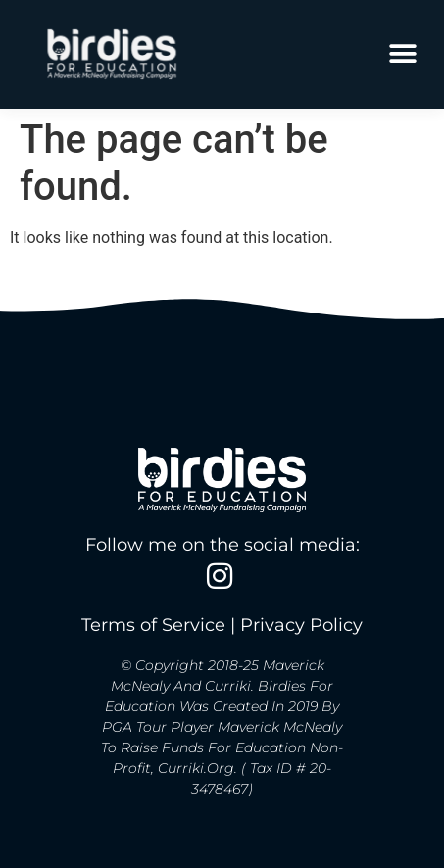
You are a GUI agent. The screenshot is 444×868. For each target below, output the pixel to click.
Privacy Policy (301, 625)
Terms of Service (153, 625)
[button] (402, 54)
